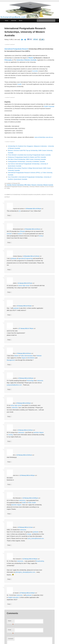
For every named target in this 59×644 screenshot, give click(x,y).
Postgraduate (17, 49)
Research (25, 49)
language (51, 106)
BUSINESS (31, 358)
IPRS (26, 185)
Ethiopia (22, 231)
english (10, 597)
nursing (10, 435)
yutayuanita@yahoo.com (14, 385)
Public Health (32, 503)
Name (11, 621)
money (41, 236)
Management (11, 360)
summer (9, 234)
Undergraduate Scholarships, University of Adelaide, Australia (26, 161)
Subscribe (14, 21)
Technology (30, 381)
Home (7, 21)
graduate (14, 258)
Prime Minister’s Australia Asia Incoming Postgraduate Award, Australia (29, 155)
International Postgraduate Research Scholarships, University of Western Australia (25, 32)
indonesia (15, 408)
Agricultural (22, 258)
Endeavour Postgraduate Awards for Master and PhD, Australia (27, 157)
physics (20, 234)
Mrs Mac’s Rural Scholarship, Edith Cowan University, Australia (27, 159)
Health (20, 84)
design (29, 534)
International (9, 49)
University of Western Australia (26, 60)
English (46, 106)
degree (24, 358)
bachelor (36, 432)
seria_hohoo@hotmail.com (36, 538)
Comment (11, 639)
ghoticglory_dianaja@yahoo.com (25, 572)
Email (11, 630)
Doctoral (14, 185)
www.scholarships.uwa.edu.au (44, 137)
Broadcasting (40, 561)
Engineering (29, 258)
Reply (9, 215)
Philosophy (8, 60)
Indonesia (40, 381)
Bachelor (14, 505)
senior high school (24, 285)
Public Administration (27, 356)
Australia (35, 71)
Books (21, 21)
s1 (20, 211)
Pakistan (39, 356)
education (16, 597)
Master (31, 58)
